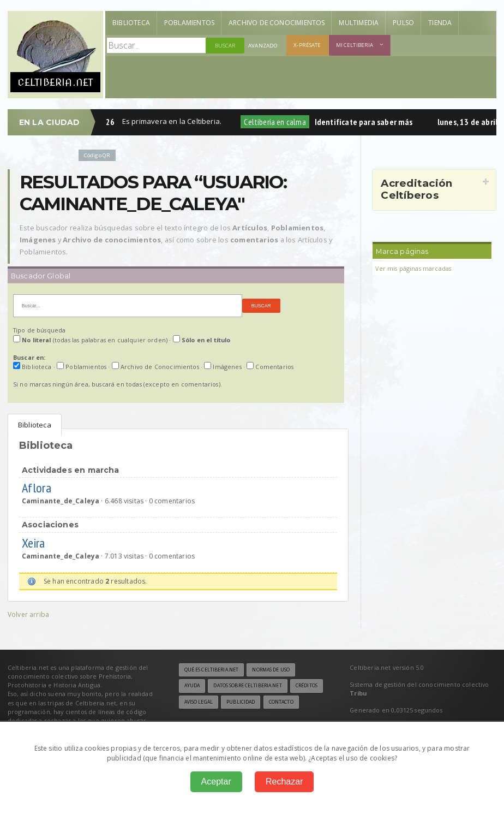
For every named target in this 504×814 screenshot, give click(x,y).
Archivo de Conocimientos (277, 23)
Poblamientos (189, 23)
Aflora (38, 488)
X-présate (307, 45)
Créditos (307, 686)
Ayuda (192, 686)
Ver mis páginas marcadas (413, 268)
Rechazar (284, 782)
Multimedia (359, 23)
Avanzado (263, 46)
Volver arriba (28, 614)
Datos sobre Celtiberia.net (247, 686)
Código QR (97, 155)
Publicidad (241, 702)
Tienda (440, 23)
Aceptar (216, 782)
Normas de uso (271, 670)
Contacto (281, 702)
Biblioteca (131, 23)
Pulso (403, 23)
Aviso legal (199, 702)
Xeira (35, 543)
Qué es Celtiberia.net (212, 670)
